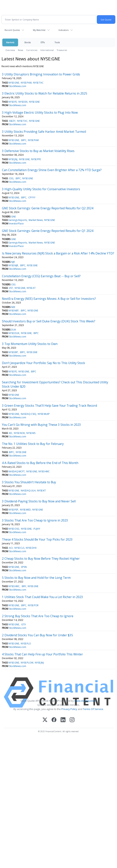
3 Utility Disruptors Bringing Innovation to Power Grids (41, 74)
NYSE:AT (31, 288)
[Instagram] (72, 720)
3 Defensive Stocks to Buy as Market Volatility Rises (38, 151)
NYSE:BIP (13, 352)
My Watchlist (39, 30)
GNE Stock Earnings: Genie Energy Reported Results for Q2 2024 (48, 208)
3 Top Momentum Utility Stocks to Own (30, 344)
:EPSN (24, 567)
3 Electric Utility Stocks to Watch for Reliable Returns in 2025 (45, 93)
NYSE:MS (31, 433)
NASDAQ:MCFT (17, 471)
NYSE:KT (41, 491)
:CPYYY (32, 197)
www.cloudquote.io (86, 701)
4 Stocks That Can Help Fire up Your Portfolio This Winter (42, 654)
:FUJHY (37, 529)
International (47, 50)
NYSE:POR (33, 605)
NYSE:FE (13, 102)
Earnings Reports (18, 220)
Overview (10, 50)
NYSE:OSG (14, 529)
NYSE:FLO (26, 644)
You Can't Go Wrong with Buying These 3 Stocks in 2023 (41, 425)
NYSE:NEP (14, 311)
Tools (57, 42)
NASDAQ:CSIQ (28, 414)
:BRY (24, 586)
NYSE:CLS (19, 548)
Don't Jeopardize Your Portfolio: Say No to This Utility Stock (43, 363)
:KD (10, 433)
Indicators (64, 30)
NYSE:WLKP (44, 414)
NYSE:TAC (38, 83)
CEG (13, 284)
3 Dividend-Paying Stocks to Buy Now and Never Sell (39, 501)
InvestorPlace (16, 224)
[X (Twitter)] (45, 720)
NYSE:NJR (13, 265)
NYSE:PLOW (27, 663)
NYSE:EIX (23, 102)
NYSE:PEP (13, 510)
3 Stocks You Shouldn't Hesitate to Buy (29, 482)
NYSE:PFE (36, 159)
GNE (13, 217)
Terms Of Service (93, 709)
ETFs (43, 42)
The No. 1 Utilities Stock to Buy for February (33, 444)
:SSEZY (12, 121)
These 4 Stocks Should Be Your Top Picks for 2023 (37, 539)
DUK (14, 330)
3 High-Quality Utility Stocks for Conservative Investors (41, 189)
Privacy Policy (69, 709)
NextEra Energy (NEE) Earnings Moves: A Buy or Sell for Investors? (49, 299)
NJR (13, 262)
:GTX (23, 624)
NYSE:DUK (14, 333)
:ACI (11, 548)
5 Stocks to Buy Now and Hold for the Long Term (36, 578)
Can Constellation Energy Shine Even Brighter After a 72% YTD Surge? (52, 170)
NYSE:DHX (31, 548)
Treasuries (62, 50)
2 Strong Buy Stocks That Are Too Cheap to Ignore (38, 616)
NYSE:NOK (19, 433)
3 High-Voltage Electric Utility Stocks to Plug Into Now (40, 112)
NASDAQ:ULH (28, 491)
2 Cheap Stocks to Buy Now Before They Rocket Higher (41, 559)
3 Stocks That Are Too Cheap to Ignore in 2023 (35, 520)
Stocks (27, 42)
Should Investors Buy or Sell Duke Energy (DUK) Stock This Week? (49, 321)
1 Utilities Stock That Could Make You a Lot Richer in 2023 (42, 597)
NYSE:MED (25, 510)
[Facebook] (54, 720)
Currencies (32, 50)
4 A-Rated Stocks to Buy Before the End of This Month (40, 463)
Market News (36, 220)
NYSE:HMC (44, 471)
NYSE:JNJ (13, 159)
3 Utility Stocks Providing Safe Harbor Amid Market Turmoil (44, 132)
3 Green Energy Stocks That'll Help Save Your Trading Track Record (49, 406)
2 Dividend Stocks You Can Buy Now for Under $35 (37, 635)
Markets (10, 42)
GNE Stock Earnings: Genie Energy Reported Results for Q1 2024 (48, 231)
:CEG (11, 178)
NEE (13, 307)
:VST (11, 288)
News (20, 50)
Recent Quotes (12, 30)
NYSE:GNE (14, 83)
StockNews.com (18, 86)
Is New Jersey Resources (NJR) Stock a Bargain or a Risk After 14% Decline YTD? (58, 253)
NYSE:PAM (26, 83)
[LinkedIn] (63, 720)
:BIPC (24, 140)
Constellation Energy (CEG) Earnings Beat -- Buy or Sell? (41, 276)
